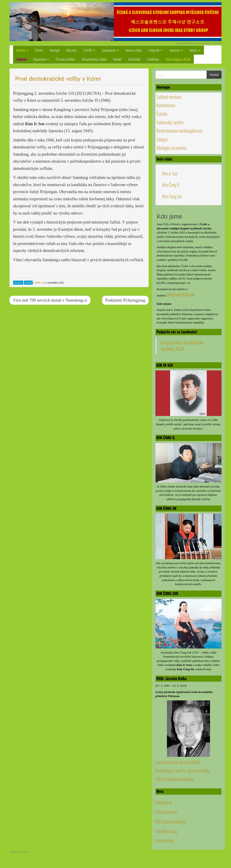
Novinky (22, 50)
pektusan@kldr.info (180, 294)
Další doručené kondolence (175, 779)
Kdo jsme (72, 50)
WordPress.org (166, 831)
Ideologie (55, 50)
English (21, 59)
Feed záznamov (166, 812)
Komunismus (166, 105)
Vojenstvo (176, 50)
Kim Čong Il (171, 185)
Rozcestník (134, 59)
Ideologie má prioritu (172, 148)
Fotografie (155, 50)
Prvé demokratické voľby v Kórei (58, 79)
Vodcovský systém (170, 122)
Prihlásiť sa (164, 802)
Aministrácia (165, 840)
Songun (162, 139)
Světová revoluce (169, 97)
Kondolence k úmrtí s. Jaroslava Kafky (183, 771)
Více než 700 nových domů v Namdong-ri (50, 300)
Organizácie (41, 59)
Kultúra (195, 50)
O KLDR (89, 50)
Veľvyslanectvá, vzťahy (94, 59)
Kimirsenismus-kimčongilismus (179, 131)
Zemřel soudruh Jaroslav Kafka (178, 762)
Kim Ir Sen (170, 173)
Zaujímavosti (110, 50)
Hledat (214, 75)
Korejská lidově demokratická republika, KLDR (182, 346)
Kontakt (117, 59)
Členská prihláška (65, 59)
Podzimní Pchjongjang (125, 300)
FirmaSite (24, 852)
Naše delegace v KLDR (178, 59)
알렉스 (39, 283)
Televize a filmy (133, 50)
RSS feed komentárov (171, 822)
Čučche (39, 50)
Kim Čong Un (172, 196)
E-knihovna (153, 59)
